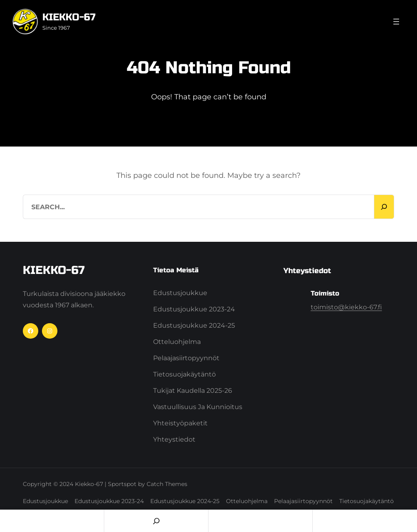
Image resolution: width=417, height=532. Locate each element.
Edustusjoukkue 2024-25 (194, 325)
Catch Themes (167, 484)
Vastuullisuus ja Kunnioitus (198, 407)
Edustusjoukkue (180, 293)
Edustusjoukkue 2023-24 (194, 309)
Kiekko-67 (69, 17)
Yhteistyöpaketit (180, 423)
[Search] (384, 207)
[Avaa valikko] (396, 22)
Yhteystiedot (174, 439)
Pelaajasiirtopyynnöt (186, 358)
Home (52, 521)
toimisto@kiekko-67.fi (346, 307)
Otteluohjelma (177, 342)
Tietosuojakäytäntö (184, 374)
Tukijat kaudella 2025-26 (193, 391)
